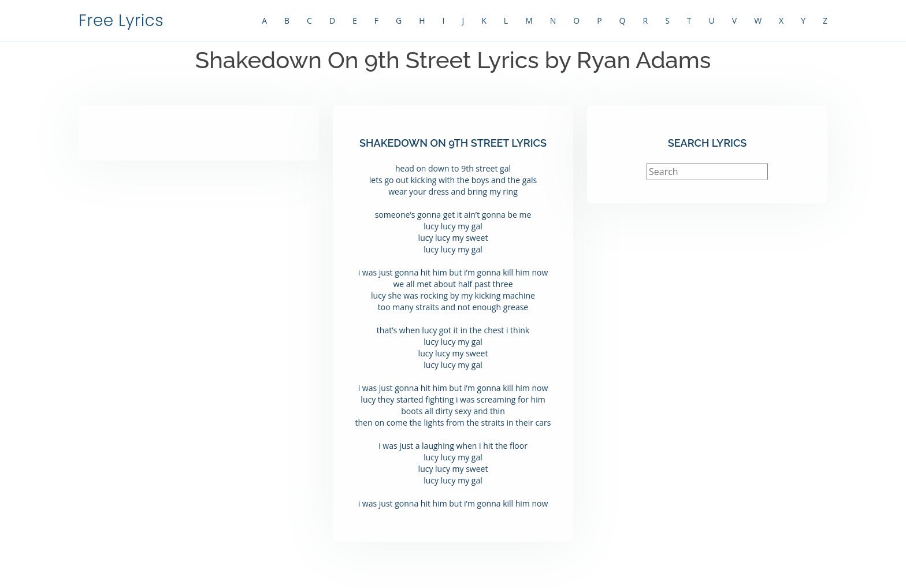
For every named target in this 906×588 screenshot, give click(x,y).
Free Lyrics (121, 21)
